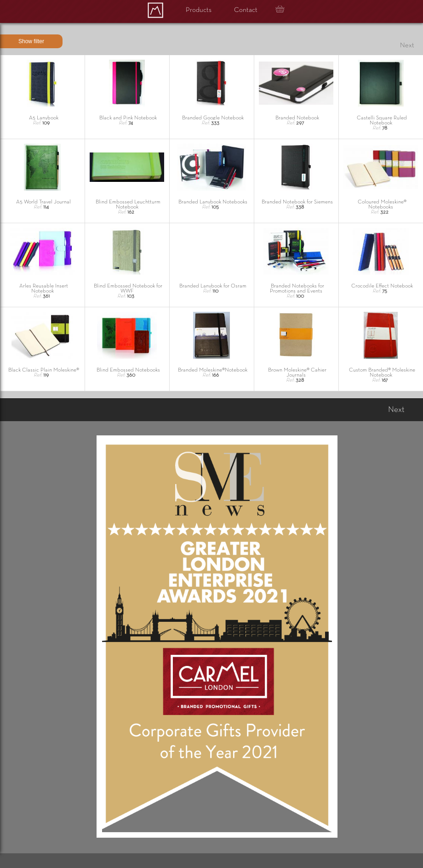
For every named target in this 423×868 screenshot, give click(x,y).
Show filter (31, 41)
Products (199, 10)
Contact (246, 10)
